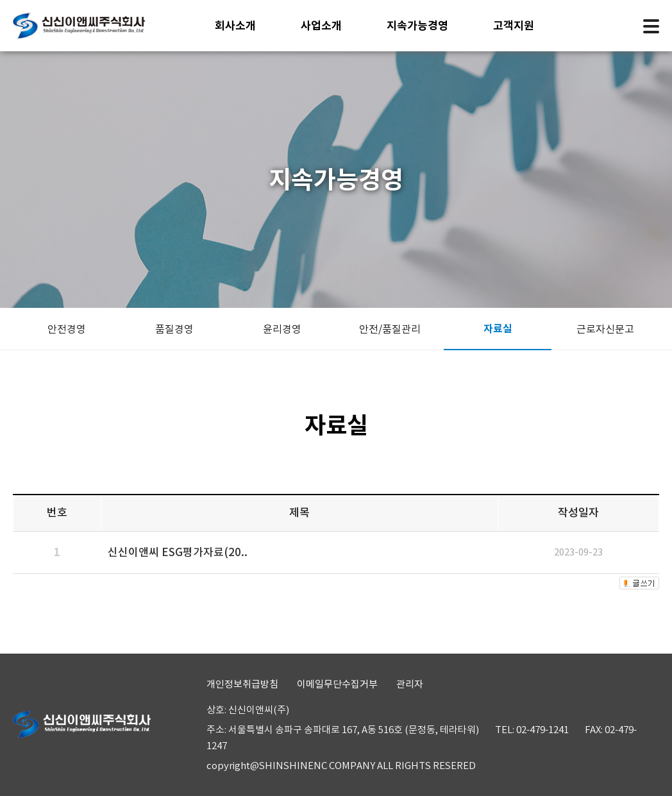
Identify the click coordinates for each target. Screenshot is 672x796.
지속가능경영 (417, 26)
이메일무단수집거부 (337, 684)
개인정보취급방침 (242, 684)
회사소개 (235, 26)
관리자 (410, 684)
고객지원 (514, 26)
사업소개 (321, 26)
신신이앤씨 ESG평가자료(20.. (178, 552)
